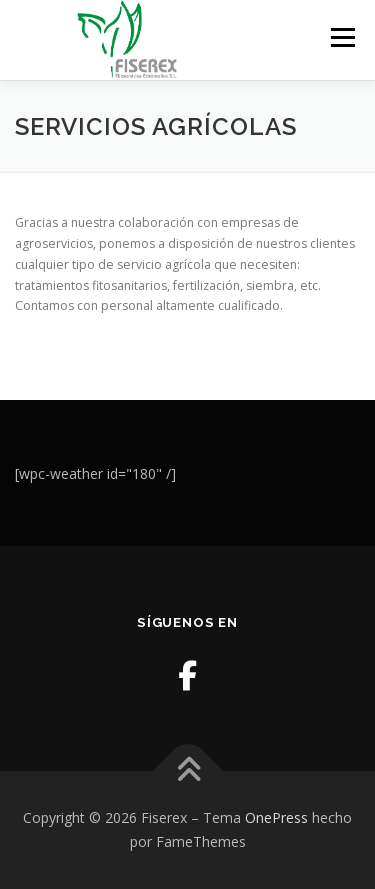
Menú (341, 37)
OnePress (276, 817)
